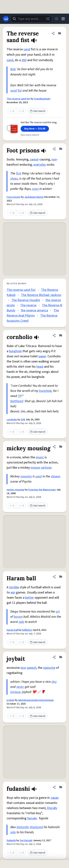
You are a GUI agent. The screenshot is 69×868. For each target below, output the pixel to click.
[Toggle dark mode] (56, 19)
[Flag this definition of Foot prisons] (61, 149)
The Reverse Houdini (26, 300)
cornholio (12, 420)
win (13, 592)
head (40, 367)
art (58, 612)
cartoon (46, 468)
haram (18, 617)
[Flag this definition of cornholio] (61, 335)
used (39, 476)
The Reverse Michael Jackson (41, 295)
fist (20, 91)
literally (52, 808)
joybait (10, 700)
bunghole (15, 351)
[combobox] (31, 19)
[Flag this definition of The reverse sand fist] (59, 33)
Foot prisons (14, 197)
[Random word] (48, 19)
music (40, 457)
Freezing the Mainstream (42, 490)
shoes (14, 179)
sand (27, 49)
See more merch (30, 135)
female (32, 818)
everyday (40, 165)
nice (23, 668)
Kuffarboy (27, 630)
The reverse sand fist (18, 99)
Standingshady (42, 99)
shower (56, 476)
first (19, 173)
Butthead (17, 401)
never (20, 687)
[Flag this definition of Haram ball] (61, 577)
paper (42, 356)
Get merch (38, 111)
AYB (23, 420)
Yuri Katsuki (26, 840)
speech (31, 668)
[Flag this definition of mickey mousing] (61, 447)
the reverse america (34, 310)
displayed (36, 827)
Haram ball (12, 630)
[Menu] (63, 19)
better (30, 598)
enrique (15, 692)
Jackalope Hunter (34, 197)
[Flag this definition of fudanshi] (61, 787)
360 (24, 60)
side (21, 622)
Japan (55, 798)
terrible (14, 587)
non (54, 159)
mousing (26, 476)
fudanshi (11, 840)
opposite (49, 668)
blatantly (23, 827)
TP (20, 396)
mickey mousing (15, 490)
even (35, 189)
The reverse (28, 305)
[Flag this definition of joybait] (61, 657)
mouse (35, 468)
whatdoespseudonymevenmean (36, 700)
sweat (34, 159)
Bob (13, 69)
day (54, 682)
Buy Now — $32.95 (35, 129)
